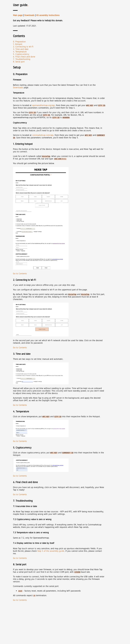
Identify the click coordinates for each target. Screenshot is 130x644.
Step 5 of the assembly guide (51, 551)
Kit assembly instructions (48, 15)
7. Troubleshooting (22, 59)
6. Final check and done (24, 57)
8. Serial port (19, 62)
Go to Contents (20, 274)
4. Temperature (20, 52)
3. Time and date (21, 49)
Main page (18, 15)
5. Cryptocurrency (21, 54)
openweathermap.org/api (43, 105)
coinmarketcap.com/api (43, 135)
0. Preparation (19, 42)
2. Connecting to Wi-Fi (23, 47)
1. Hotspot (18, 44)
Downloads (29, 15)
